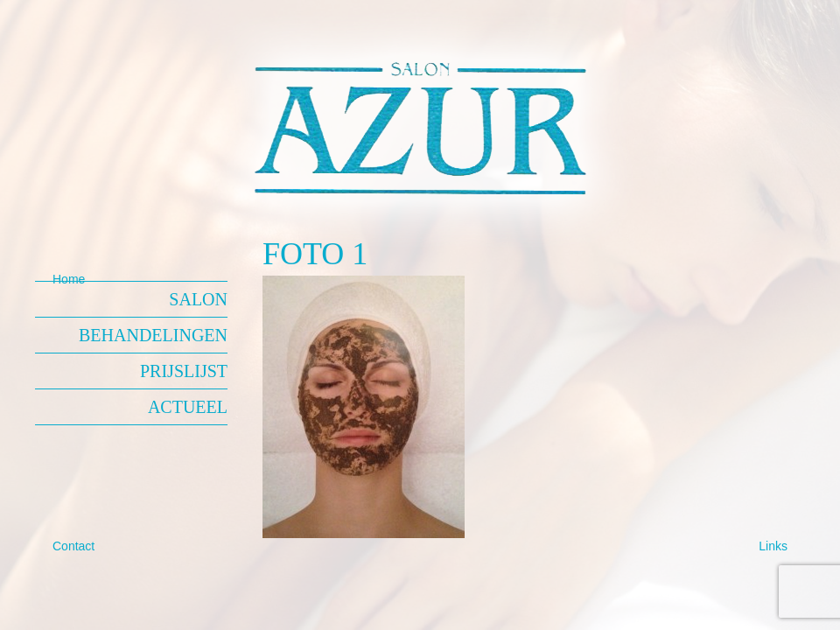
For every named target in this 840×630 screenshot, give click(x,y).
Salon (198, 299)
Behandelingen (153, 335)
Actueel (188, 407)
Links (773, 546)
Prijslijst (184, 371)
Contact (73, 546)
